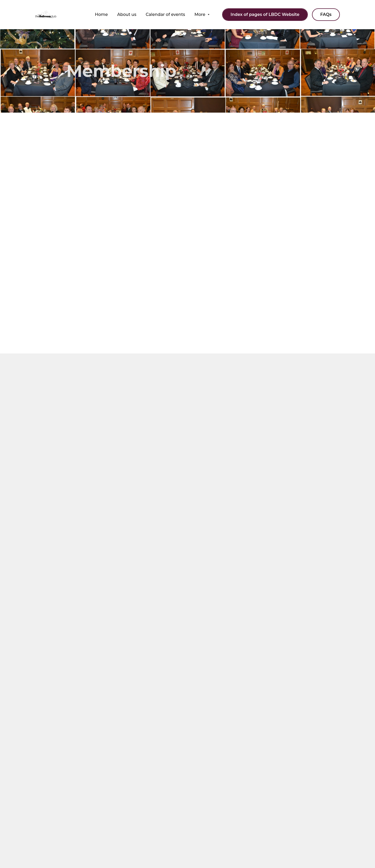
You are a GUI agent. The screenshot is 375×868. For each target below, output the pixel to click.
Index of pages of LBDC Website (265, 14)
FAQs (326, 14)
